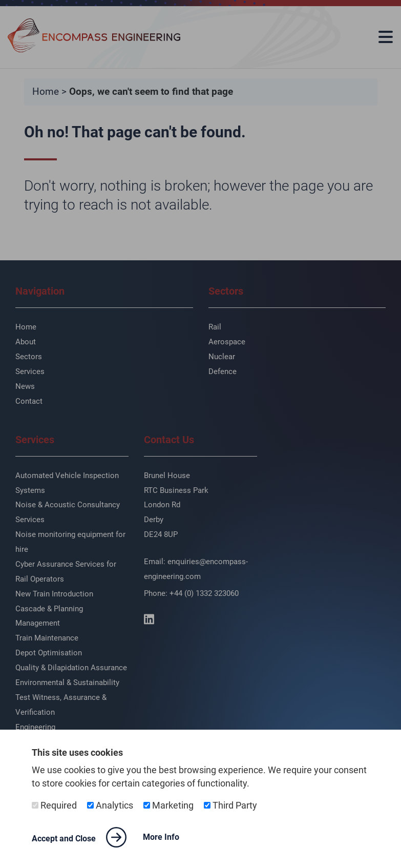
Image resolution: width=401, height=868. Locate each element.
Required (54, 805)
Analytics (110, 805)
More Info (161, 837)
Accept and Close (79, 837)
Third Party (230, 805)
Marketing (168, 805)
